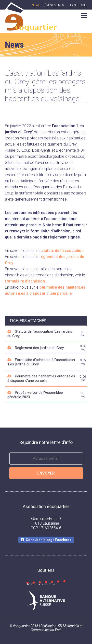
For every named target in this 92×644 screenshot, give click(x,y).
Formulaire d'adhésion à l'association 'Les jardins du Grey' (41, 362)
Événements (54, 5)
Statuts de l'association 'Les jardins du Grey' (40, 334)
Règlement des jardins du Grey (39, 348)
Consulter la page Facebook (49, 540)
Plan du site (78, 5)
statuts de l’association (63, 251)
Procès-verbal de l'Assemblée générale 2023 (35, 395)
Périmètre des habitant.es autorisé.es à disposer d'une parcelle (41, 378)
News (36, 5)
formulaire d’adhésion (25, 281)
